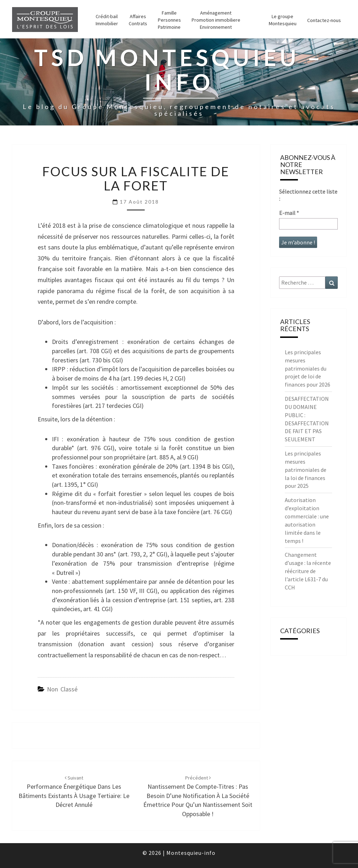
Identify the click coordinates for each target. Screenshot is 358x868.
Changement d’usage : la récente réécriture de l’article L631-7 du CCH (308, 571)
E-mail (289, 213)
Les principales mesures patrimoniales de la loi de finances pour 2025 (306, 470)
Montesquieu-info (191, 853)
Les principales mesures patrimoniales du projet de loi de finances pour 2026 (308, 368)
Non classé (62, 689)
